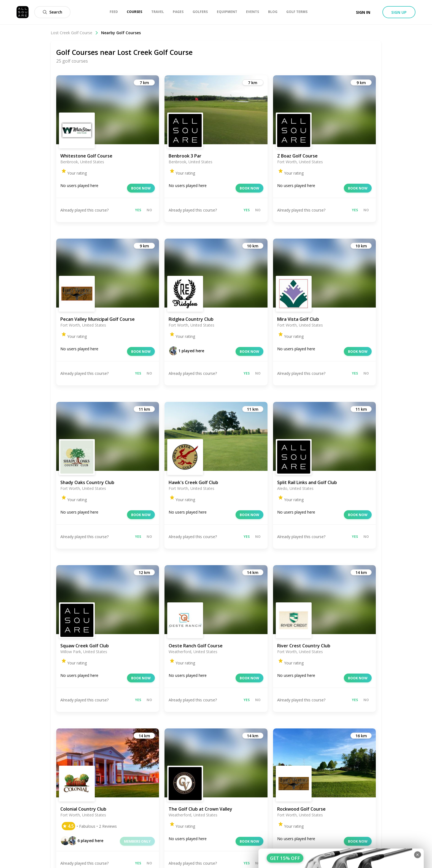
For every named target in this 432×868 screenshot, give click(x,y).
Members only (137, 841)
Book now (141, 188)
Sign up (399, 12)
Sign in (363, 12)
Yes (138, 210)
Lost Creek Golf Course (75, 33)
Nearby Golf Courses (121, 33)
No (149, 210)
